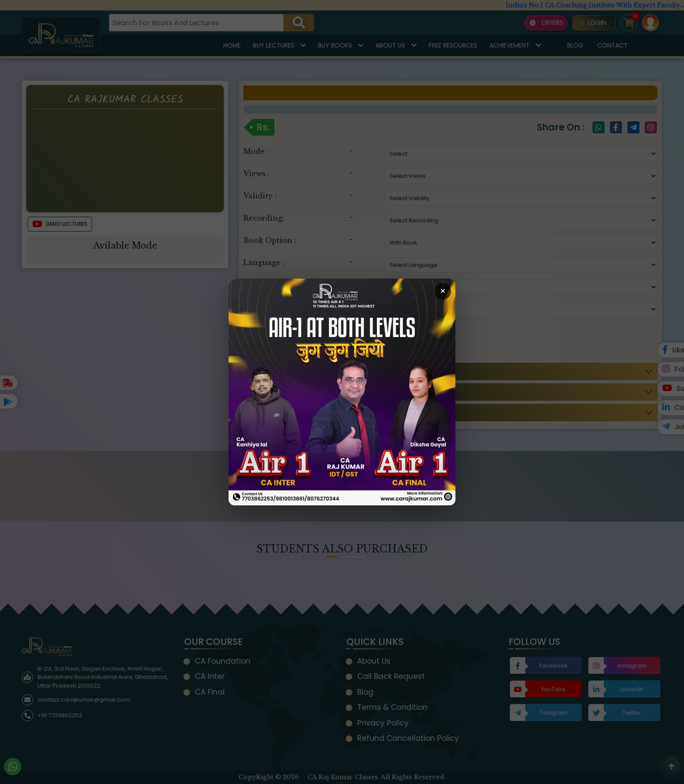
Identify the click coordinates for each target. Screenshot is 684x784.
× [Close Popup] (443, 291)
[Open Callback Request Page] (342, 392)
